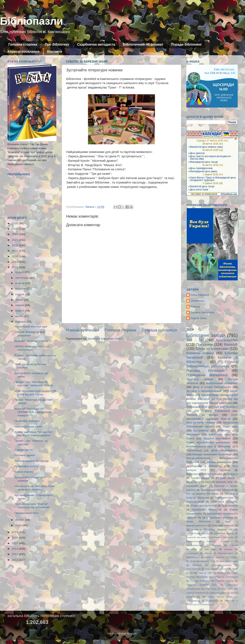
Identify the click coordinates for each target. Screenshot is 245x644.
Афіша (208, 553)
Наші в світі (205, 573)
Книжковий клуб (197, 407)
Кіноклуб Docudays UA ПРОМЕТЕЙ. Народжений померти (33, 412)
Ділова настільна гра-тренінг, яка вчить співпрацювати (33, 434)
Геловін (234, 557)
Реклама (216, 545)
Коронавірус (194, 450)
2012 (15, 560)
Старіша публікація (159, 330)
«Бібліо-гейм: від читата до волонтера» (32, 348)
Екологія (197, 565)
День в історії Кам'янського (212, 387)
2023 (15, 240)
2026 (15, 223)
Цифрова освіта (218, 593)
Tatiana (195, 307)
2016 (15, 538)
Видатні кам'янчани (217, 438)
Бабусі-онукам (24, 472)
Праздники (204, 344)
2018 (15, 267)
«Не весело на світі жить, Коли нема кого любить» (35, 488)
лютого (20, 520)
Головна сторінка (23, 44)
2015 (15, 543)
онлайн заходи (200, 478)
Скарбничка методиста (96, 44)
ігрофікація (192, 553)
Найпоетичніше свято (29, 427)
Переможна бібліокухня (207, 510)
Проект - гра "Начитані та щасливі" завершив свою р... (35, 384)
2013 (15, 554)
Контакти (55, 52)
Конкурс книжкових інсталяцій (212, 454)
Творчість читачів (200, 379)
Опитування (231, 577)
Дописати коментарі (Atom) (105, 339)
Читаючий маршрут (27, 421)
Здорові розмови (221, 565)
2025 (15, 229)
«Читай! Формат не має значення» (30, 334)
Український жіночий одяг (31, 326)
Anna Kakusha (200, 295)
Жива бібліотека (199, 522)
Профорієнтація (195, 545)
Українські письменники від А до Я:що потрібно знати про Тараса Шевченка (212, 589)
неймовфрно (193, 601)
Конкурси (232, 474)
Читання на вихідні (202, 415)
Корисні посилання (23, 52)
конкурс (228, 549)
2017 (15, 532)
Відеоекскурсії (226, 553)
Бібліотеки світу (220, 434)
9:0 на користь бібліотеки (202, 494)
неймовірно (212, 601)
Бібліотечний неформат (222, 383)
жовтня (20, 283)
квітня (19, 316)
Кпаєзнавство (193, 569)
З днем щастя (24, 450)
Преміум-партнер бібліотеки (217, 490)
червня (20, 305)
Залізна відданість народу (32, 461)
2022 (15, 245)
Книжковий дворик (224, 533)
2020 (15, 256)
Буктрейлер (201, 430)
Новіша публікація (83, 330)
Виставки (225, 470)
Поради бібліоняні (186, 44)
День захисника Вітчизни (218, 518)
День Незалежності (224, 450)
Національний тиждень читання (208, 541)
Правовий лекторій (223, 526)
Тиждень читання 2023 (202, 585)
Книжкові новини (200, 353)
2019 (15, 262)
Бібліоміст (224, 430)
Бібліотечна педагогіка (224, 502)
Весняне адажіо (25, 455)
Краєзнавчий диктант (216, 569)
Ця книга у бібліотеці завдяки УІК (209, 530)
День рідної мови (228, 561)
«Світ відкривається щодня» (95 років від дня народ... (35, 393)
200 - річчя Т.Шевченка (212, 411)
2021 (15, 251)
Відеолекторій (195, 474)
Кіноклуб (231, 344)
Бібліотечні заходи (206, 335)
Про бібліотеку (57, 44)
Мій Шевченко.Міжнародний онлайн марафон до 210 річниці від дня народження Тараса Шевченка (212, 399)
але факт (211, 549)
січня (19, 525)
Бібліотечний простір (197, 533)
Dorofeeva (197, 301)
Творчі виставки (224, 498)
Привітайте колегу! (27, 466)
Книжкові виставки (196, 537)
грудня (20, 272)
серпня (20, 294)
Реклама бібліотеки (205, 371)
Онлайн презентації (210, 577)
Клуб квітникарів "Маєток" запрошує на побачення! (32, 506)
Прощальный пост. (27, 513)
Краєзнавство (227, 340)
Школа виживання (219, 462)
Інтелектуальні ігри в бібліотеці (208, 446)
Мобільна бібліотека (223, 537)
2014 (15, 549)
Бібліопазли (32, 21)
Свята (190, 438)
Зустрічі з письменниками (204, 391)
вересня (21, 289)
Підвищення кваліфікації (207, 375)
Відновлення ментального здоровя (205, 557)
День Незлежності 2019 (202, 561)
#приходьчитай (195, 502)
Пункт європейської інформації (208, 442)
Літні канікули (230, 506)
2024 (15, 234)
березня (21, 322)
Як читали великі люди (217, 597)
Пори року (230, 427)
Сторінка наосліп (224, 581)
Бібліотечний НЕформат (143, 44)
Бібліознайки (215, 474)
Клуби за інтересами (212, 349)
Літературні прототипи (204, 506)
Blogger (132, 633)
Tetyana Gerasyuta (202, 312)
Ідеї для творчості (226, 407)
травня (20, 311)
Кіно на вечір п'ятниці (201, 423)
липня (19, 300)
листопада (22, 278)
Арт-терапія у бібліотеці (204, 466)
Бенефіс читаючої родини (31, 341)
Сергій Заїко (199, 318)
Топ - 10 (194, 340)
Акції (208, 482)
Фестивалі (193, 434)
